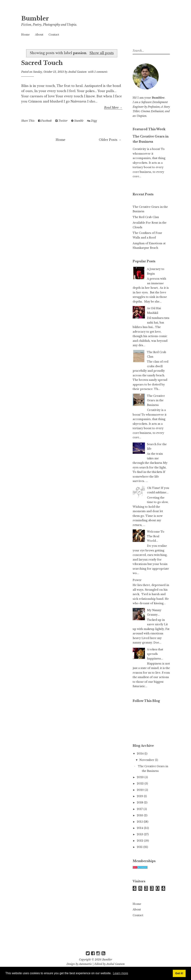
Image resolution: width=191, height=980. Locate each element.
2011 (140, 847)
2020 (141, 790)
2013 (140, 834)
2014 (140, 828)
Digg (92, 121)
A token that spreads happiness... (155, 654)
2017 (140, 809)
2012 (140, 841)
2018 (140, 803)
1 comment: (101, 72)
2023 (141, 777)
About (39, 35)
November (147, 760)
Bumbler (36, 18)
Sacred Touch (43, 63)
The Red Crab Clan (146, 217)
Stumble (77, 121)
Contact (54, 35)
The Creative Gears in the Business (156, 400)
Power (137, 580)
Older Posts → (110, 140)
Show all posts (102, 53)
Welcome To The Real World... (156, 536)
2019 (140, 796)
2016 (140, 815)
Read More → (113, 108)
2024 (141, 754)
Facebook (45, 121)
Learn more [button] (120, 973)
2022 (141, 784)
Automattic (85, 964)
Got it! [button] (179, 973)
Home (25, 35)
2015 (140, 822)
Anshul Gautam (115, 964)
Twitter (61, 121)
